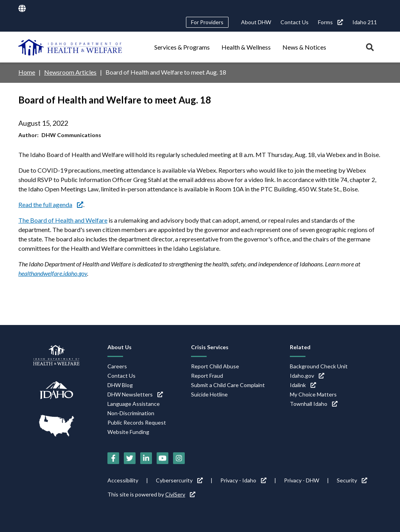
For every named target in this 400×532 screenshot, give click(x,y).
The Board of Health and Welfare (63, 220)
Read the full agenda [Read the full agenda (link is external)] (51, 204)
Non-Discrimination (131, 413)
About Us (120, 347)
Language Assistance (134, 404)
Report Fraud (207, 376)
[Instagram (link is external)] (179, 458)
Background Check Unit (319, 366)
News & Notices (304, 47)
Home (27, 72)
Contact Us (295, 22)
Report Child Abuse (215, 366)
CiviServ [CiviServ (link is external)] (180, 494)
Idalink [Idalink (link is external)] (303, 385)
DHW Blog (120, 385)
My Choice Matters (313, 394)
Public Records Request (137, 422)
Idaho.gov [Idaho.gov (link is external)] (307, 376)
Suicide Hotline (209, 394)
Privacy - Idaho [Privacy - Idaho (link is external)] (243, 480)
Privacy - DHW (302, 480)
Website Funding (128, 432)
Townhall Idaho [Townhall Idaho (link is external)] (314, 404)
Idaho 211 (365, 22)
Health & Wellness (246, 47)
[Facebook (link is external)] (113, 458)
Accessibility (123, 480)
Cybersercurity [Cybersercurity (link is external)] (179, 480)
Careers (117, 366)
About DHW (256, 22)
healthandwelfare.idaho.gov (53, 273)
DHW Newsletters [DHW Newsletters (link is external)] (135, 394)
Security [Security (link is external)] (352, 480)
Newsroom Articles (70, 72)
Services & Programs (182, 47)
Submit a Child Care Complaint (228, 385)
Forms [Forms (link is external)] (330, 22)
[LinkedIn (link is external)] (146, 458)
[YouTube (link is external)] (162, 458)
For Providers (207, 22)
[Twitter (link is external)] (130, 458)
